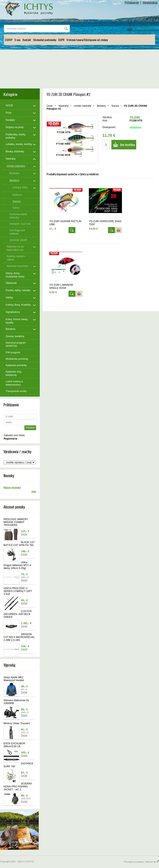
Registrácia (150, 2)
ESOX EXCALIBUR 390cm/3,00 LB (14, 745)
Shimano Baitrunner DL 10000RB (16, 702)
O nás (17, 40)
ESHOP (9, 40)
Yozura (115, 106)
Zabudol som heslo (14, 435)
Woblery (101, 106)
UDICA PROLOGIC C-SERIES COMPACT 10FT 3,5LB (18, 591)
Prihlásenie (132, 2)
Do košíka (128, 145)
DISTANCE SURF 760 (18, 765)
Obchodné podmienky (45, 40)
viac (34, 492)
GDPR (61, 40)
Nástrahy (64, 106)
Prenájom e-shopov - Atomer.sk (141, 862)
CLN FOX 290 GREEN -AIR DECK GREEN (18, 614)
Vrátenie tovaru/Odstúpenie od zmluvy (87, 40)
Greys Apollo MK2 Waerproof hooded (14, 679)
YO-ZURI (135, 117)
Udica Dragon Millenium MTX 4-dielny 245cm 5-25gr (18, 565)
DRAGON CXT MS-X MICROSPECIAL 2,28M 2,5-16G (19, 637)
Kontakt (27, 40)
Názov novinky (12, 488)
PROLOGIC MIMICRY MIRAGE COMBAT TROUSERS (16, 522)
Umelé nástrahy (83, 106)
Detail (24, 534)
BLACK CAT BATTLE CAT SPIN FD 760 (19, 544)
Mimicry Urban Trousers (17, 723)
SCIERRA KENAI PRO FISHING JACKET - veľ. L (18, 787)
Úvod (49, 106)
